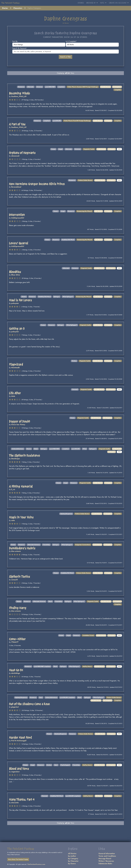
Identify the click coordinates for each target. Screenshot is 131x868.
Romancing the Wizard (84, 211)
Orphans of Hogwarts (22, 153)
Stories (81, 3)
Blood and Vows (19, 769)
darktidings (16, 673)
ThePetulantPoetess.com (36, 864)
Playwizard (16, 364)
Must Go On (16, 670)
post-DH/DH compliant (67, 698)
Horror (29, 449)
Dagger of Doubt (19, 421)
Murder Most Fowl (20, 738)
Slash (36, 449)
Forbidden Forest (88, 635)
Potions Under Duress (85, 180)
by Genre (72, 864)
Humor (56, 211)
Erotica (74, 361)
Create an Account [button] (118, 3)
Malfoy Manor (87, 666)
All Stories (72, 854)
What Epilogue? (68, 297)
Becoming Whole (19, 93)
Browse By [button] (91, 3)
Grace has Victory (18, 425)
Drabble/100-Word (68, 240)
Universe (39, 87)
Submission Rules (105, 864)
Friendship (46, 545)
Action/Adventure (18, 449)
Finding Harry (18, 608)
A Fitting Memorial (21, 486)
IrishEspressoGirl (18, 218)
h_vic (13, 489)
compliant (61, 87)
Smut (41, 698)
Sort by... (16, 41)
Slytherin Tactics (19, 577)
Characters (18, 8)
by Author (72, 856)
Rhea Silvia (16, 275)
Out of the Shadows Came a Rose (29, 704)
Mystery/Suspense (66, 514)
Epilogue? (93, 449)
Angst (60, 149)
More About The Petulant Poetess (18, 859)
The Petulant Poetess (10, 3)
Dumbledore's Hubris (22, 548)
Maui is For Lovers (20, 300)
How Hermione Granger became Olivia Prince (37, 184)
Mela (13, 396)
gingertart (15, 707)
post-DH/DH (57, 121)
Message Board (105, 859)
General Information (107, 854)
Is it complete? (71, 41)
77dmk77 (15, 642)
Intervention (17, 215)
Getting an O (17, 329)
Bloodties (15, 272)
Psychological (65, 765)
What (85, 449)
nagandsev (15, 772)
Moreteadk (15, 368)
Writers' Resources (106, 861)
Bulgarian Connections (83, 545)
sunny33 (14, 580)
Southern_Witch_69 (19, 96)
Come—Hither (17, 639)
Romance (21, 87)
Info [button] (103, 3)
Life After (15, 393)
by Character (73, 861)
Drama (53, 149)
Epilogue (57, 297)
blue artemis (16, 551)
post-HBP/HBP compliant (42, 666)
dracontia (15, 803)
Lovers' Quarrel (19, 243)
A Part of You (17, 124)
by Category (73, 859)
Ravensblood (16, 187)
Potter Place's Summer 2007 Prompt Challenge (83, 87)
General (75, 389)
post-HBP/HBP (50, 87)
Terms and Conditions (107, 856)
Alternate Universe (34, 545)
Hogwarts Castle (89, 149)
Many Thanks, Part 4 (22, 800)
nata (13, 520)
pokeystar (15, 303)
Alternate (30, 87)
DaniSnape (15, 459)
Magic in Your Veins (21, 517)
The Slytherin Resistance (24, 456)
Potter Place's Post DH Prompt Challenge (77, 121)
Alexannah (15, 156)
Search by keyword (19, 48)
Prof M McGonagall (19, 741)
